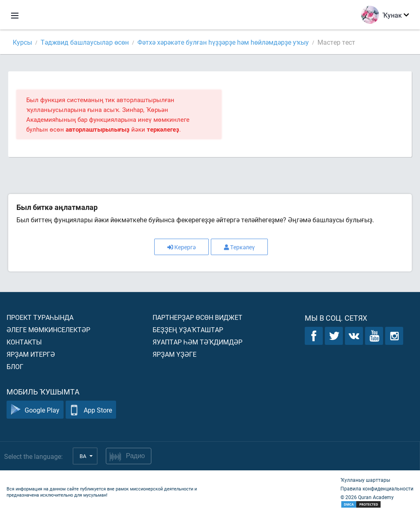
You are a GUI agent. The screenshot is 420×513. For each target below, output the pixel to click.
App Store (91, 410)
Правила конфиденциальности (377, 488)
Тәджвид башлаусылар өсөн (85, 42)
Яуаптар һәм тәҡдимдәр (197, 342)
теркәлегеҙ (163, 129)
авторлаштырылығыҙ (98, 129)
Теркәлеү (239, 247)
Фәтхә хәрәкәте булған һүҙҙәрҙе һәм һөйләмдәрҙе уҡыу (223, 42)
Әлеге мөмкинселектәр (48, 329)
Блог (15, 366)
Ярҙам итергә (31, 354)
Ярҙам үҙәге (175, 354)
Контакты (24, 342)
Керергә (181, 247)
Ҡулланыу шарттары (365, 480)
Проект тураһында (40, 317)
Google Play (35, 410)
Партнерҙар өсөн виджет (197, 317)
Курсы (22, 42)
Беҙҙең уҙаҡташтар (188, 329)
